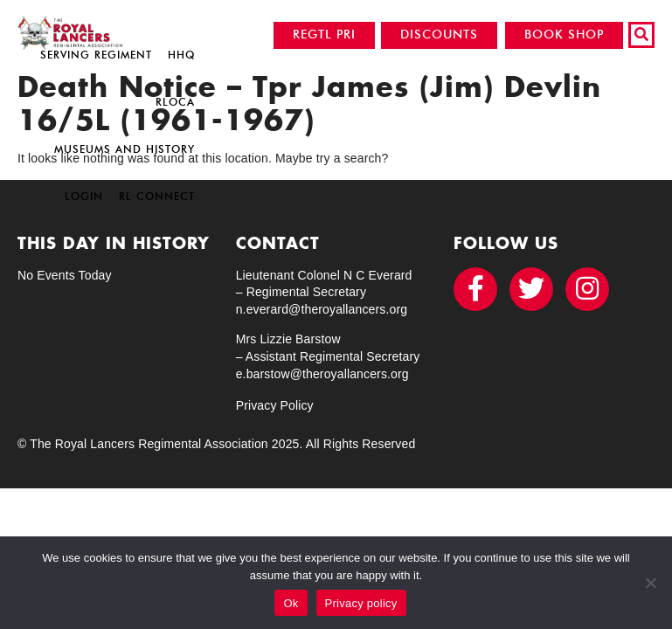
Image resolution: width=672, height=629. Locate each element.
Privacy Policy (275, 405)
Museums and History (125, 149)
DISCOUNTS (439, 35)
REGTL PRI (324, 35)
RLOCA (175, 102)
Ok (291, 603)
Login (84, 196)
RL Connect (157, 196)
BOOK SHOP (564, 35)
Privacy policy (361, 603)
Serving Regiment (96, 55)
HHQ (181, 55)
